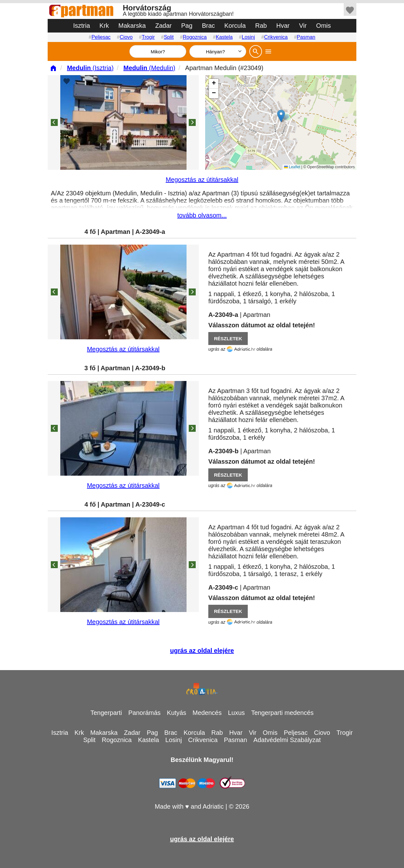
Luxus (236, 713)
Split (169, 37)
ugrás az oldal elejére (202, 651)
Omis (324, 26)
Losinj (248, 37)
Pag (187, 26)
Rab (261, 26)
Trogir (148, 37)
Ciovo (126, 37)
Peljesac (101, 37)
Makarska (132, 26)
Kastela (224, 37)
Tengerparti (106, 713)
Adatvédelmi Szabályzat (287, 740)
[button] (281, 116)
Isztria (82, 26)
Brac (208, 26)
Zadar (163, 26)
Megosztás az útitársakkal (202, 180)
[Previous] (54, 122)
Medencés (207, 713)
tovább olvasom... (202, 215)
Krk (104, 26)
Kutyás (177, 713)
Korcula (235, 26)
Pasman (306, 37)
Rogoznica (195, 37)
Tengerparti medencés (282, 713)
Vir (303, 26)
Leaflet (292, 167)
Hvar (283, 26)
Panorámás (145, 713)
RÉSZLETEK (228, 339)
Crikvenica (276, 37)
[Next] (192, 122)
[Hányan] (218, 51)
